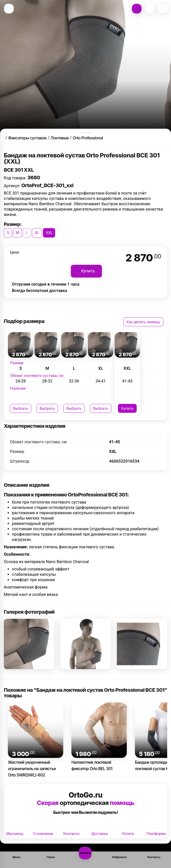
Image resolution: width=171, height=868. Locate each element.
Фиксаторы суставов (27, 138)
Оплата (128, 834)
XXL (49, 233)
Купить (127, 408)
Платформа (156, 834)
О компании (43, 834)
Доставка (99, 834)
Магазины (15, 834)
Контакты (71, 834)
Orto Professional (88, 138)
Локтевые (60, 138)
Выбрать (21, 408)
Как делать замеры (143, 322)
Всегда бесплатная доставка (40, 291)
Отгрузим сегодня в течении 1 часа (46, 284)
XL (37, 233)
